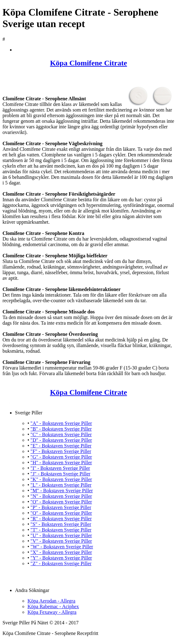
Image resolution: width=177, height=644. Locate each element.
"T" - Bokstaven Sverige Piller (61, 530)
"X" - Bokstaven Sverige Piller (61, 552)
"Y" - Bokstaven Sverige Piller (61, 558)
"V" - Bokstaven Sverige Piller (61, 541)
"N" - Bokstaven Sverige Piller (61, 496)
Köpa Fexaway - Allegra (52, 612)
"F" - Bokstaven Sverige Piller (61, 451)
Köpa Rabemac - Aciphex (53, 606)
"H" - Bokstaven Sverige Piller (61, 463)
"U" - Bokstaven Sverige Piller (61, 535)
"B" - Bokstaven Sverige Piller (61, 429)
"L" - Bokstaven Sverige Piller (61, 485)
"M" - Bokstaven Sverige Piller (62, 491)
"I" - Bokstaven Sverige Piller (60, 468)
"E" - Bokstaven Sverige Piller (61, 446)
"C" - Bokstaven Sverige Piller (61, 434)
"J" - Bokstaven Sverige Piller (61, 474)
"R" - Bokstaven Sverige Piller (61, 519)
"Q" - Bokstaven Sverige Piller (61, 513)
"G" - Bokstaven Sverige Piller (61, 457)
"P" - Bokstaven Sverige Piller (61, 507)
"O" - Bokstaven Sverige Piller (61, 502)
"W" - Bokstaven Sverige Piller (62, 547)
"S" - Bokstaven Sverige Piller (61, 524)
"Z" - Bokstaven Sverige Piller (61, 563)
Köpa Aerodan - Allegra (51, 601)
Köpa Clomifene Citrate (88, 63)
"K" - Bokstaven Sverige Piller (61, 479)
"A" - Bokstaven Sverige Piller (61, 423)
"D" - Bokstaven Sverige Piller (61, 440)
